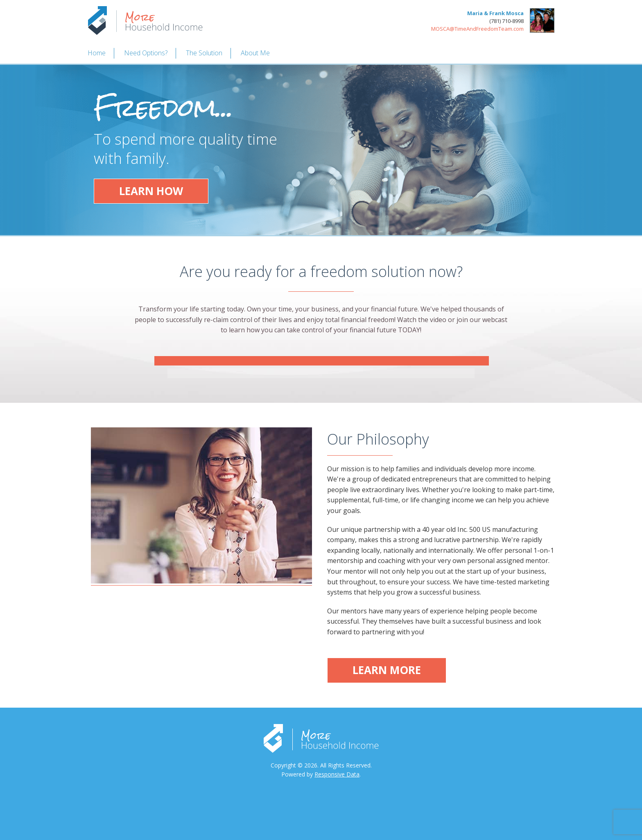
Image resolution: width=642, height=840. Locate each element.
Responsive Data (337, 774)
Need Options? (146, 53)
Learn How (151, 191)
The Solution (204, 53)
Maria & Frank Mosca (495, 13)
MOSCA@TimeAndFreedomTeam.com (477, 29)
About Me (255, 53)
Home (97, 53)
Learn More (387, 670)
